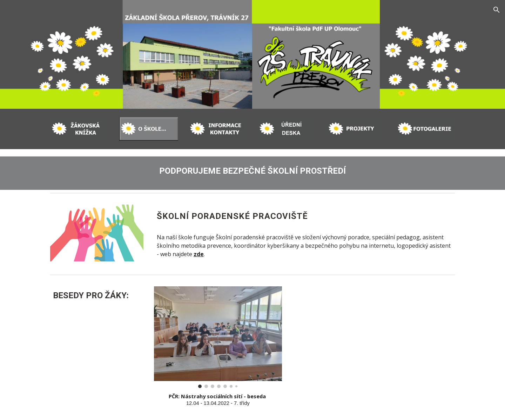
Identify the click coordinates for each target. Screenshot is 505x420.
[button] (497, 10)
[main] (252, 169)
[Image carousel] (218, 337)
